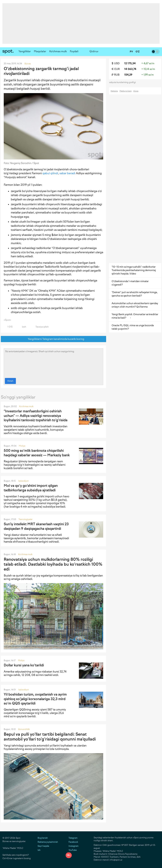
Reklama (114, 91)
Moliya (22, 446)
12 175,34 (130, 63)
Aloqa (136, 91)
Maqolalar (40, 51)
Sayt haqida (43, 846)
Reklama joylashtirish (48, 842)
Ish (39, 850)
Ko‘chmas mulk (58, 51)
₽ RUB (116, 75)
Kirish (10, 381)
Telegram (72, 838)
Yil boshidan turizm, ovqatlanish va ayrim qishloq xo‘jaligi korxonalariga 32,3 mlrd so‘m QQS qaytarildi (35, 699)
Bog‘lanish (43, 838)
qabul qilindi (50, 173)
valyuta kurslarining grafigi (123, 82)
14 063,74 (130, 69)
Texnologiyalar (26, 519)
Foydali (74, 51)
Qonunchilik (24, 729)
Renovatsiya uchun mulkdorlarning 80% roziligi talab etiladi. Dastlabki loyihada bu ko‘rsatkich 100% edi (53, 564)
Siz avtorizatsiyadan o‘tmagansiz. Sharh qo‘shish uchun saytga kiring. (53, 362)
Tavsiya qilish (40, 327)
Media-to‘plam (126, 91)
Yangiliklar (25, 51)
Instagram (72, 846)
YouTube (71, 850)
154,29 (128, 75)
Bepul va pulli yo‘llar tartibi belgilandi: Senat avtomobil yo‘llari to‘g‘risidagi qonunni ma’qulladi (50, 737)
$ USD (116, 63)
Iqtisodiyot (23, 481)
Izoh (22, 327)
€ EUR (116, 69)
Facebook (72, 842)
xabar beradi (67, 173)
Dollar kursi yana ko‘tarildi (24, 665)
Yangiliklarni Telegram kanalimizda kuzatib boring (54, 339)
